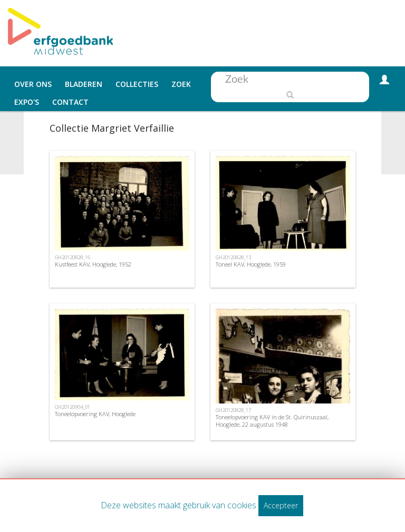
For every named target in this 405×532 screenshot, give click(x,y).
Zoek (181, 84)
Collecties (137, 84)
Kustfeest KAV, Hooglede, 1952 (93, 264)
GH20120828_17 (233, 410)
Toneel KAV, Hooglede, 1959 (251, 264)
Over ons (33, 84)
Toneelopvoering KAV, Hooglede (95, 414)
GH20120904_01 (73, 407)
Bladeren (84, 84)
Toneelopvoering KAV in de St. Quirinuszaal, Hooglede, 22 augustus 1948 (272, 420)
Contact (70, 102)
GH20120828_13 (233, 257)
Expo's (27, 102)
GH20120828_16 (73, 257)
